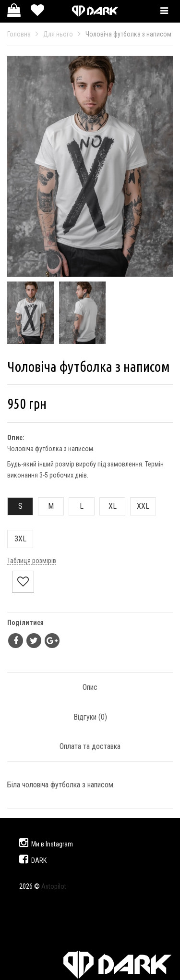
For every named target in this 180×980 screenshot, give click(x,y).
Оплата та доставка (90, 746)
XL (108, 506)
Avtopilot (54, 886)
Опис (90, 687)
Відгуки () (90, 717)
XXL (140, 506)
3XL (17, 539)
